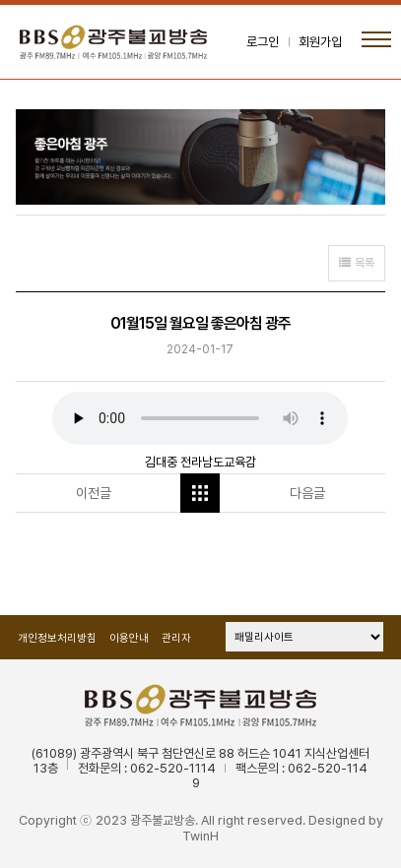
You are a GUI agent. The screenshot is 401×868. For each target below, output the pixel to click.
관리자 (176, 638)
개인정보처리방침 (57, 638)
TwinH (200, 836)
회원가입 (320, 42)
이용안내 (129, 638)
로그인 (263, 42)
